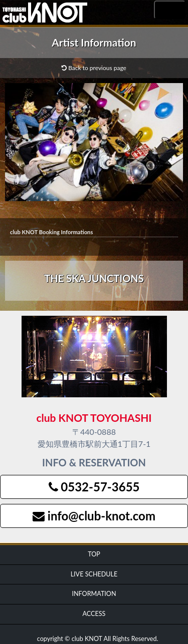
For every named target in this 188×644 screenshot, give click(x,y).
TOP (94, 554)
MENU (170, 10)
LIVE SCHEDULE (94, 574)
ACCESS (94, 614)
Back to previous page (94, 68)
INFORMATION (94, 594)
